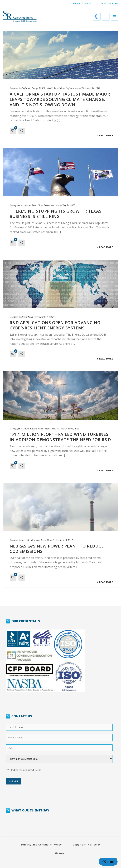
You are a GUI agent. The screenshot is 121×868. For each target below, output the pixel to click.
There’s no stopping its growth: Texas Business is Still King (56, 214)
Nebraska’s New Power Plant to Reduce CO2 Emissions (57, 549)
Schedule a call (110, 3)
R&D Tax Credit (46, 88)
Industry (27, 205)
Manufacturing (30, 429)
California (26, 88)
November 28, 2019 (91, 88)
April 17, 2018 (47, 317)
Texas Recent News (47, 205)
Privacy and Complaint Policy (42, 845)
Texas (35, 205)
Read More (105, 136)
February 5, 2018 (71, 429)
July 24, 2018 (69, 205)
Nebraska (26, 540)
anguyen (16, 205)
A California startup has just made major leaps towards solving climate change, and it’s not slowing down (60, 99)
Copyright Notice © (86, 845)
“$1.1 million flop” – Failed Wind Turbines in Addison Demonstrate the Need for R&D (60, 437)
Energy (35, 88)
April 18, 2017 (66, 540)
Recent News (59, 88)
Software (70, 88)
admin (15, 88)
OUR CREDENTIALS (26, 621)
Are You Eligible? (82, 3)
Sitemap (60, 853)
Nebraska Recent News (42, 540)
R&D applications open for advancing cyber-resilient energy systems (55, 325)
